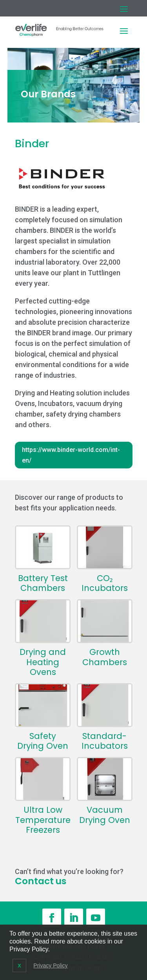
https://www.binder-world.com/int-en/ (71, 455)
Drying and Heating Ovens (43, 662)
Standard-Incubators (105, 741)
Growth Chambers (105, 657)
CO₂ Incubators (105, 583)
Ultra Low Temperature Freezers (43, 820)
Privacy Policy (50, 965)
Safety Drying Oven (43, 741)
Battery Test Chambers (43, 583)
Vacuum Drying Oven (105, 815)
